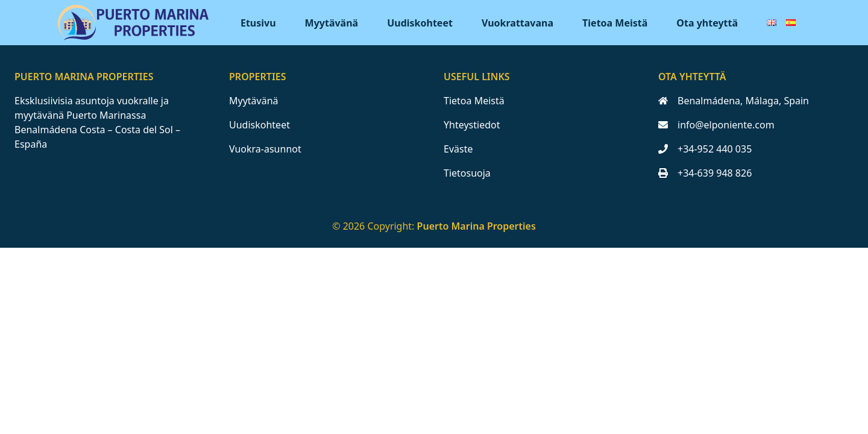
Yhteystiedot (472, 125)
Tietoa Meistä (615, 23)
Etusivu (258, 23)
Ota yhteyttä (707, 23)
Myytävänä (332, 23)
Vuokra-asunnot (265, 149)
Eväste (458, 149)
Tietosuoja (467, 173)
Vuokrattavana (517, 23)
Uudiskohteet (420, 23)
